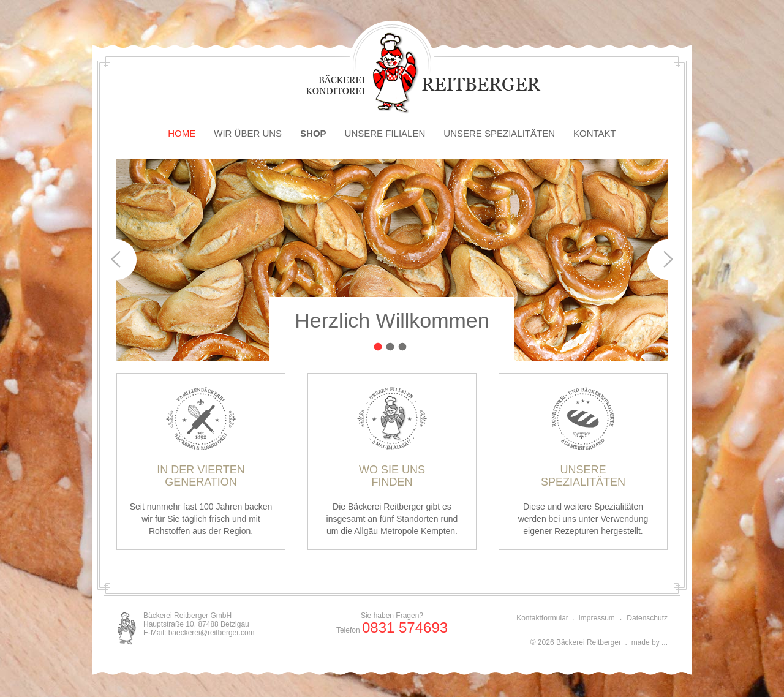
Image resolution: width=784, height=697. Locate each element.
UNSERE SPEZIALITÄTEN (499, 133)
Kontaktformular (542, 618)
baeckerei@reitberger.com (212, 633)
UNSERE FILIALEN (385, 133)
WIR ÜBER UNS (248, 133)
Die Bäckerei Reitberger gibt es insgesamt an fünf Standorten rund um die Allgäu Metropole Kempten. (392, 461)
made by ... (650, 642)
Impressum (597, 618)
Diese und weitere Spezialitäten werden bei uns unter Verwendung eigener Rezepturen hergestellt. (583, 461)
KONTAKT (595, 133)
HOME (182, 133)
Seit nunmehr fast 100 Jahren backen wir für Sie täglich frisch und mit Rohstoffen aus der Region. (201, 461)
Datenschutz (647, 618)
